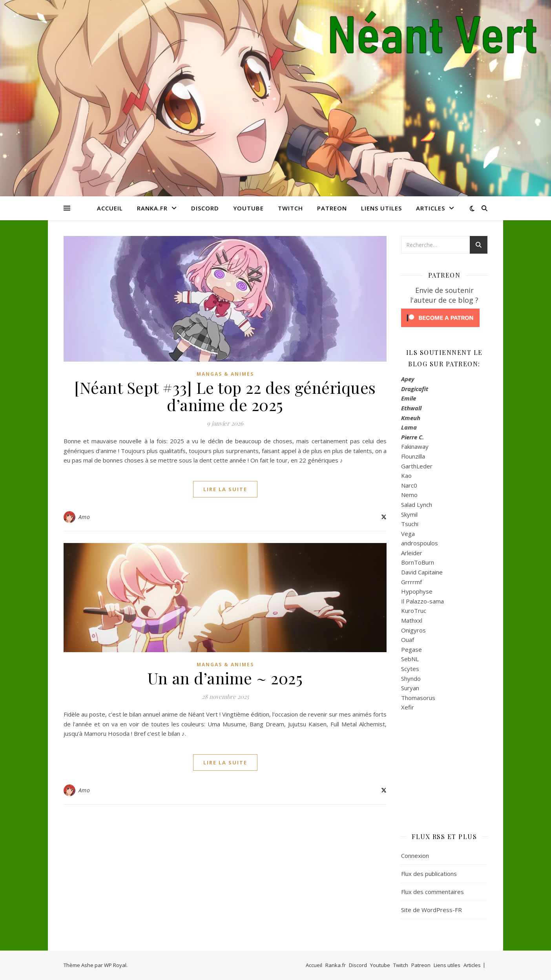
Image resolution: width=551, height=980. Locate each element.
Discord (205, 208)
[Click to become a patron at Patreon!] (444, 318)
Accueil (110, 208)
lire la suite (225, 489)
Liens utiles (381, 208)
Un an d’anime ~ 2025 (225, 678)
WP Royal (115, 965)
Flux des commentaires (432, 892)
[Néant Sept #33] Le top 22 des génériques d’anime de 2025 (225, 396)
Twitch (290, 208)
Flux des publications (429, 874)
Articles (431, 208)
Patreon (332, 208)
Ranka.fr (152, 208)
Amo (84, 517)
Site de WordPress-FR (431, 910)
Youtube (248, 208)
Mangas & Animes (225, 374)
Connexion (415, 856)
